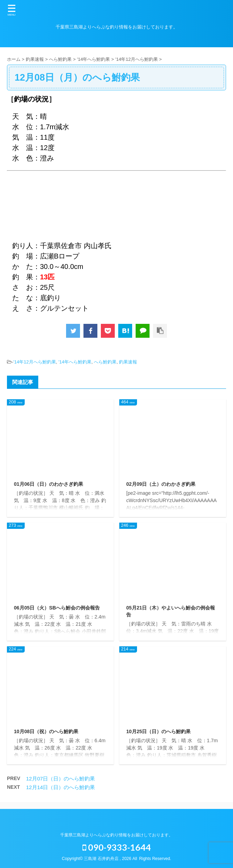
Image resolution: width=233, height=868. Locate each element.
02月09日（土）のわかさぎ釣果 (161, 484)
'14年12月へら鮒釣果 (34, 362)
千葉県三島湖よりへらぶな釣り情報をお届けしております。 (116, 835)
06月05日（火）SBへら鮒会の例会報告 (57, 608)
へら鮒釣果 (105, 362)
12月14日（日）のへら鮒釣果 (61, 787)
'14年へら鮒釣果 (75, 362)
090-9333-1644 (117, 847)
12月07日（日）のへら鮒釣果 (61, 779)
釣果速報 (128, 362)
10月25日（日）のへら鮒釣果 (158, 731)
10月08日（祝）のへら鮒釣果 (46, 731)
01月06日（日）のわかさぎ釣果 (49, 484)
